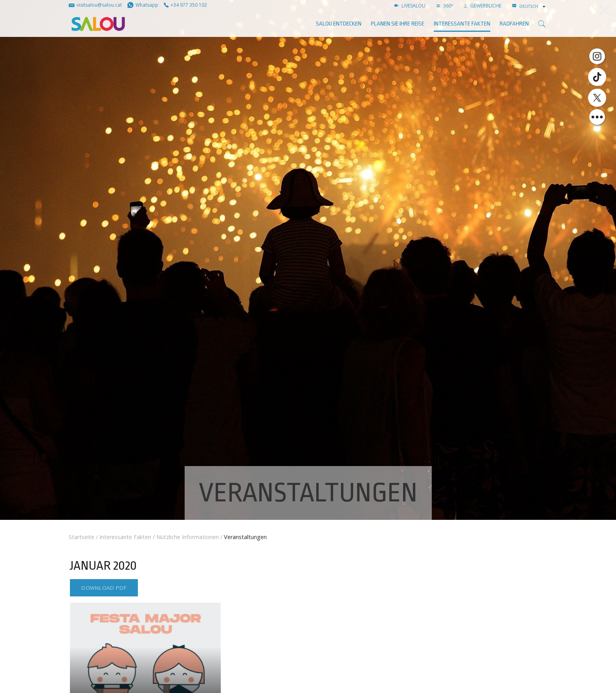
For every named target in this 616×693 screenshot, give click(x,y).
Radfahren (514, 24)
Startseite (82, 537)
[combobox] (533, 6)
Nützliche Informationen (188, 537)
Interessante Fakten (462, 24)
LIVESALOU (410, 6)
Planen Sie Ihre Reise (398, 24)
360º (445, 6)
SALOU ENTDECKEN (339, 24)
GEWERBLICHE (483, 6)
